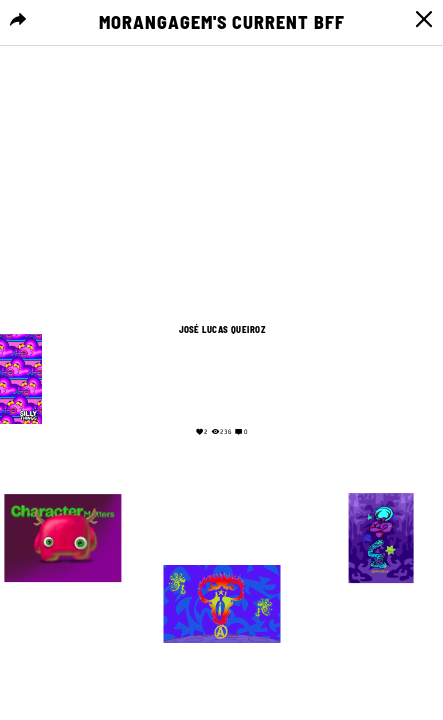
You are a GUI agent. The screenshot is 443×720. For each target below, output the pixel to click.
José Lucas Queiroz (221, 330)
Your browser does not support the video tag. (222, 377)
